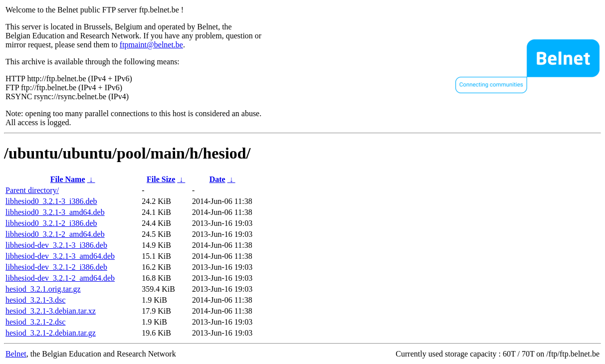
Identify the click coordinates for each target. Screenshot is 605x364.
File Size (161, 179)
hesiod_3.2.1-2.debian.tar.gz (51, 333)
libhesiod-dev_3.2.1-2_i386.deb (56, 267)
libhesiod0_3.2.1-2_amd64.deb (55, 234)
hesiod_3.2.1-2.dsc (35, 322)
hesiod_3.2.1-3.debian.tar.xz (51, 311)
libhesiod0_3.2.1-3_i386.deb (51, 201)
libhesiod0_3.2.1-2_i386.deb (51, 223)
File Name (68, 179)
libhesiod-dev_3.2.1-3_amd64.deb (60, 256)
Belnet (16, 354)
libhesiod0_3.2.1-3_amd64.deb (55, 212)
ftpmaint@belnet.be (151, 45)
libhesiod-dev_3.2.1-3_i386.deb (56, 245)
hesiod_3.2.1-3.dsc (35, 300)
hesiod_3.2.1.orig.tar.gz (43, 289)
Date (217, 179)
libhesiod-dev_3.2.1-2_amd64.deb (60, 278)
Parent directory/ (32, 190)
